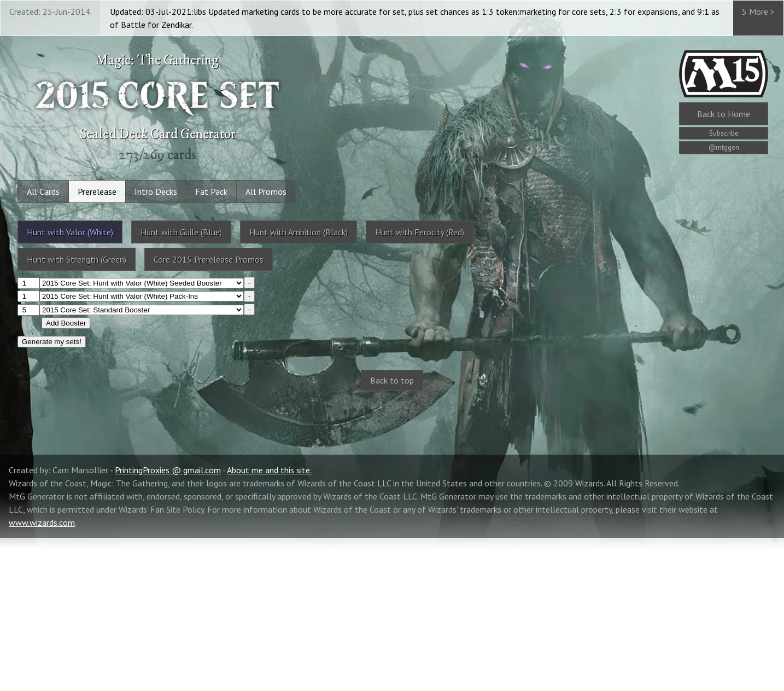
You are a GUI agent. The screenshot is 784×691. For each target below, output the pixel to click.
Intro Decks (156, 191)
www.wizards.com (42, 676)
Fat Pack (211, 191)
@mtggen (724, 147)
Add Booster (66, 323)
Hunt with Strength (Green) (77, 259)
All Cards (43, 191)
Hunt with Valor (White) (70, 232)
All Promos (266, 191)
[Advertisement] (392, 487)
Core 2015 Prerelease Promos (209, 259)
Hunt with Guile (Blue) (181, 232)
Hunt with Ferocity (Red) (420, 232)
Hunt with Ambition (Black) (299, 232)
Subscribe (724, 133)
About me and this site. (269, 623)
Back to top (392, 380)
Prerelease (97, 191)
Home (724, 114)
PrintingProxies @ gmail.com (168, 623)
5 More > (758, 11)
